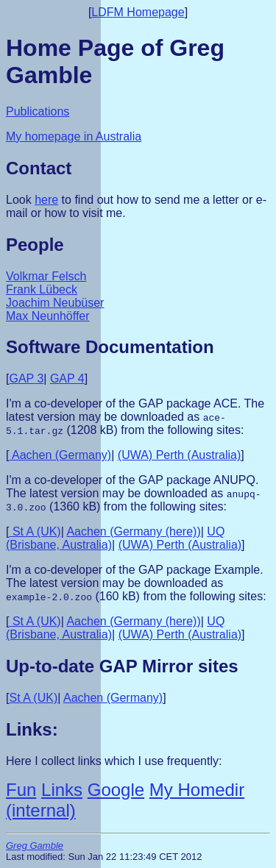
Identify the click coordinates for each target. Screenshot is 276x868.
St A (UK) (35, 531)
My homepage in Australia (74, 136)
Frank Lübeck (42, 289)
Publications (38, 111)
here (46, 200)
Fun (21, 790)
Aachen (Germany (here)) (133, 531)
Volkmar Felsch (46, 276)
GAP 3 (26, 378)
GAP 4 (67, 378)
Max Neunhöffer (48, 316)
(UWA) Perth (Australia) (179, 455)
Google (116, 790)
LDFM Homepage (138, 12)
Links (62, 790)
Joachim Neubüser (55, 303)
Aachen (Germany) (60, 455)
